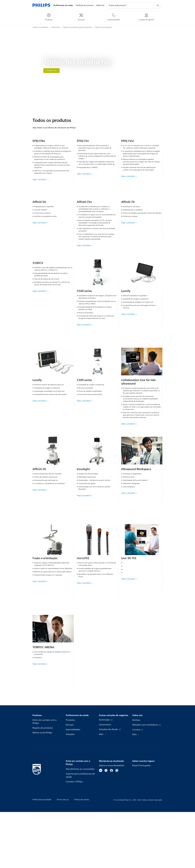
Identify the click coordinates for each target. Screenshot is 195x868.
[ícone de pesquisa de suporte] (158, 5)
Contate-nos (51, 71)
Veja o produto (40, 208)
